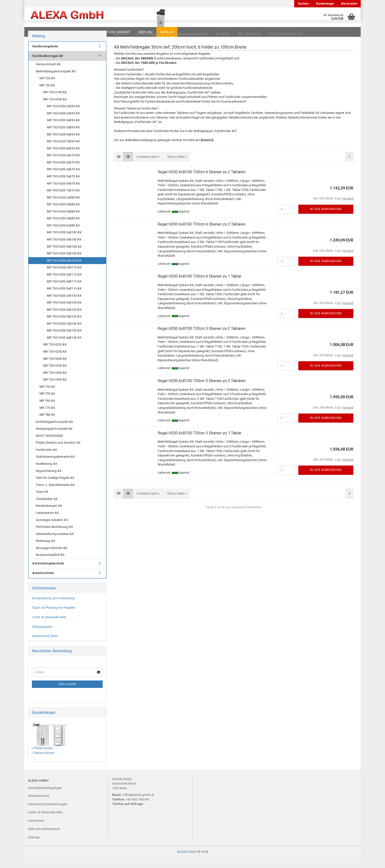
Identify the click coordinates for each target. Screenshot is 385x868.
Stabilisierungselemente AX (55, 466)
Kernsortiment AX (48, 74)
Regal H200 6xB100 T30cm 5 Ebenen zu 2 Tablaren (202, 338)
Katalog (167, 32)
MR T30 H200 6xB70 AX (63, 193)
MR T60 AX (47, 410)
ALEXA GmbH (187, 861)
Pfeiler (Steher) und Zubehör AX (58, 452)
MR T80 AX (47, 424)
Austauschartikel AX (50, 565)
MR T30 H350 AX (55, 375)
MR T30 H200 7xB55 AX (63, 151)
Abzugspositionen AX (52, 558)
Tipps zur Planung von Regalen (54, 617)
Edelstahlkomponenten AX (55, 544)
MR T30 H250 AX (55, 361)
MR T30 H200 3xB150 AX (64, 340)
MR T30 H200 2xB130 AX (64, 305)
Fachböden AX (46, 460)
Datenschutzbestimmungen (48, 814)
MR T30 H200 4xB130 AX (64, 319)
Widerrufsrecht (39, 806)
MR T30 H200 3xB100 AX (64, 249)
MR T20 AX (47, 88)
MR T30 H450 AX (55, 389)
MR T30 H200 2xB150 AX (64, 333)
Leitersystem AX (47, 523)
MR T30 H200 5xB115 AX (64, 298)
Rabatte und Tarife (45, 646)
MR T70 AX (47, 418)
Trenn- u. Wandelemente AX (55, 495)
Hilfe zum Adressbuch (44, 839)
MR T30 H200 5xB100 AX (64, 263)
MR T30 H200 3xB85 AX (63, 214)
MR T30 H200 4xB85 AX (63, 221)
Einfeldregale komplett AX (54, 432)
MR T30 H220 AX (55, 354)
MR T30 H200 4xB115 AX (64, 291)
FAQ (59, 32)
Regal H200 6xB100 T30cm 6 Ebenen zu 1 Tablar (199, 286)
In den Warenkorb (326, 219)
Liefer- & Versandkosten (49, 627)
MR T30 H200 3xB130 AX (64, 312)
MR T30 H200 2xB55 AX (63, 116)
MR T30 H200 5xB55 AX (63, 137)
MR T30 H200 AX (55, 109)
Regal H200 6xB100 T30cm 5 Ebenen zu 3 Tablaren (202, 391)
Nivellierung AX (47, 474)
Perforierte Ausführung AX (54, 537)
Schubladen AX (47, 509)
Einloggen (67, 694)
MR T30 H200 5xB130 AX (64, 326)
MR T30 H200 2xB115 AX (64, 277)
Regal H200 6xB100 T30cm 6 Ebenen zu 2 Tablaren (202, 182)
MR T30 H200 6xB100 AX (64, 270)
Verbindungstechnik (48, 573)
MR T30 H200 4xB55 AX (63, 130)
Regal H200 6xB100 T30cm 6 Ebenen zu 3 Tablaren (202, 234)
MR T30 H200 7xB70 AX (63, 200)
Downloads (38, 32)
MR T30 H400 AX (55, 382)
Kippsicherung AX (49, 481)
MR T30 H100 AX (55, 102)
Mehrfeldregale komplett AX (56, 81)
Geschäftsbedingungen (45, 798)
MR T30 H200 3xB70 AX (63, 172)
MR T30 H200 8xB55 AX (63, 158)
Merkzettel (349, 4)
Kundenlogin (325, 4)
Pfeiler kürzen (43, 758)
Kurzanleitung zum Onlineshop (54, 608)
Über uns (145, 32)
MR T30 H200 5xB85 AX (63, 228)
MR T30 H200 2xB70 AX (63, 165)
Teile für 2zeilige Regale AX (55, 487)
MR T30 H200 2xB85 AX (63, 207)
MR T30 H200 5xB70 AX (63, 186)
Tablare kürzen (44, 763)
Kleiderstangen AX (49, 515)
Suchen (303, 4)
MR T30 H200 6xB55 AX (63, 144)
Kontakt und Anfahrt (113, 32)
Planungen (78, 32)
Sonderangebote (45, 56)
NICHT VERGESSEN (49, 446)
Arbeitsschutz (43, 583)
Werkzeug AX (46, 551)
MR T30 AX (47, 95)
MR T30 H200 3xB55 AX (63, 123)
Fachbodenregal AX (48, 66)
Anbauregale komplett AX (54, 438)
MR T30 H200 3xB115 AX (64, 284)
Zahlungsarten (42, 636)
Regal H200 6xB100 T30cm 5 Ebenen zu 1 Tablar (199, 443)
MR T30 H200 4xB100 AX (64, 256)
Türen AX (42, 501)
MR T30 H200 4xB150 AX (64, 347)
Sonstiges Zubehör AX (52, 530)
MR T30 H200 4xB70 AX (63, 179)
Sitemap (34, 847)
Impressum (36, 830)
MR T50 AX (47, 403)
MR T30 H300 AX (55, 368)
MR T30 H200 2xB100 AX (64, 242)
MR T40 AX (47, 396)
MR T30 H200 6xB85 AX (63, 235)
